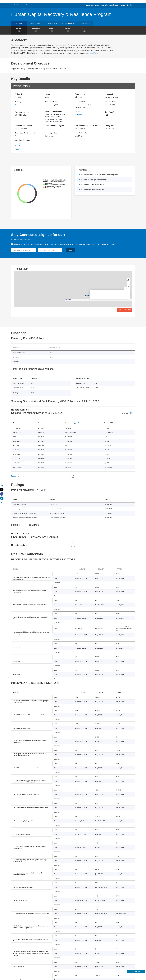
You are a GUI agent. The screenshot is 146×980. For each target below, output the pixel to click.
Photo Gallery (85, 23)
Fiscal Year (109, 112)
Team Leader (80, 94)
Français (110, 5)
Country (18, 102)
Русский (122, 5)
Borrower (109, 94)
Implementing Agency (53, 111)
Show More (94, 53)
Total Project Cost (23, 112)
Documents (52, 23)
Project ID (19, 94)
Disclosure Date (51, 102)
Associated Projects (23, 140)
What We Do (15, 5)
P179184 (18, 145)
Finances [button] (52, 30)
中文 (128, 5)
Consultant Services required (26, 133)
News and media (68, 23)
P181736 (18, 143)
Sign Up (71, 250)
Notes (17, 150)
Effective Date (110, 102)
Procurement (36, 23)
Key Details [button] (36, 30)
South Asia (78, 114)
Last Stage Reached (53, 133)
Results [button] (84, 30)
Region (77, 111)
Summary (19, 23)
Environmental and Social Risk (86, 126)
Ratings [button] (68, 30)
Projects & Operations (28, 5)
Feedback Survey (136, 971)
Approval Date (80, 102)
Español (103, 5)
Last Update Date (82, 133)
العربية (116, 5)
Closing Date (110, 126)
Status (47, 94)
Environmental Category (54, 126)
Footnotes (15, 476)
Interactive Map (125, 310)
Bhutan (17, 105)
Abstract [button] (19, 30)
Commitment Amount (23, 126)
